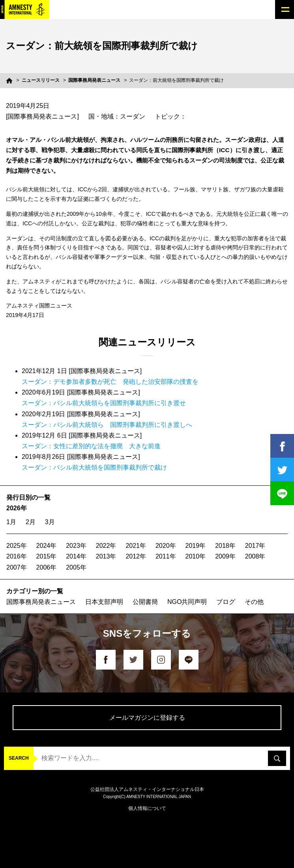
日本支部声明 (104, 602)
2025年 (17, 546)
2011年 (166, 556)
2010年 (196, 556)
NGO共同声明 (187, 602)
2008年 (255, 556)
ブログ (226, 602)
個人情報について (147, 808)
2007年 (17, 567)
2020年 (166, 546)
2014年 (76, 556)
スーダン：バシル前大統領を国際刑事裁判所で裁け (94, 467)
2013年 (106, 556)
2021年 (136, 546)
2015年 (47, 556)
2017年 (255, 546)
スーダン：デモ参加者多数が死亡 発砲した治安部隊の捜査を (110, 382)
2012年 (136, 556)
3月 (50, 522)
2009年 (225, 556)
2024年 (47, 546)
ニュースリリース (41, 80)
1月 (11, 522)
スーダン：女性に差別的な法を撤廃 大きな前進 (91, 446)
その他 (254, 602)
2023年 (76, 546)
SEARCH (19, 758)
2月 (31, 522)
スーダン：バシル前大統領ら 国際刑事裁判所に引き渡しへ (107, 425)
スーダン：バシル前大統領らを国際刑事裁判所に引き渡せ (104, 403)
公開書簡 (145, 602)
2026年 (17, 508)
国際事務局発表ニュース (94, 80)
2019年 (196, 546)
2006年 (47, 567)
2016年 (17, 556)
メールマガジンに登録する (147, 718)
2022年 (106, 546)
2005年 (76, 567)
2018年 (225, 546)
